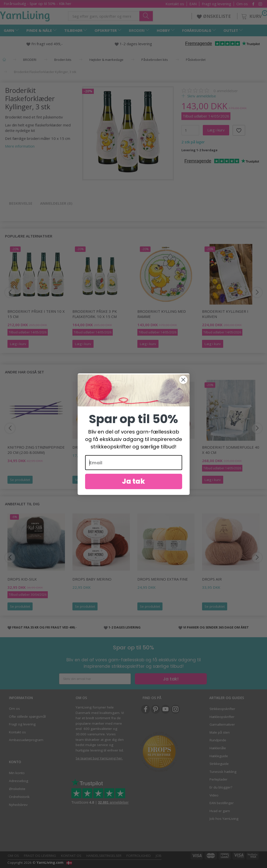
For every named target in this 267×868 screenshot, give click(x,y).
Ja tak (133, 483)
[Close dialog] (183, 381)
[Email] (134, 464)
